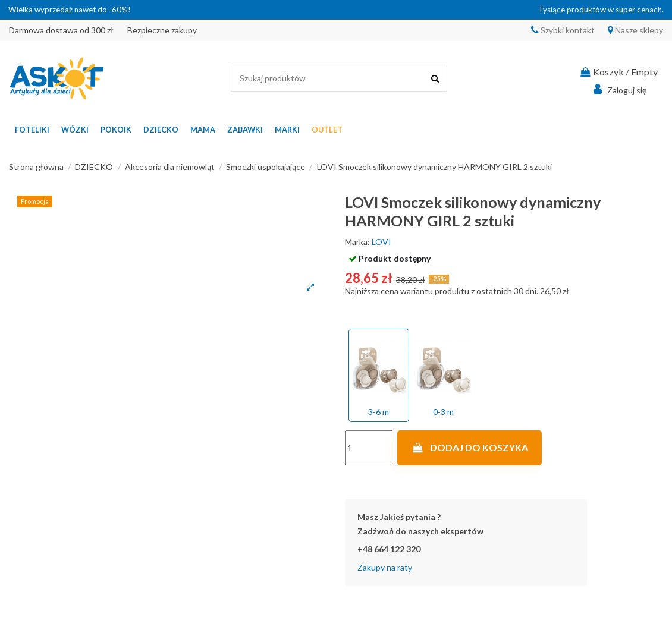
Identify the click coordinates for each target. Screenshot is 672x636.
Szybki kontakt (567, 30)
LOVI (381, 242)
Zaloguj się (618, 89)
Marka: (357, 242)
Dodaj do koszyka (470, 447)
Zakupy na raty (385, 567)
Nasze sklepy (638, 30)
